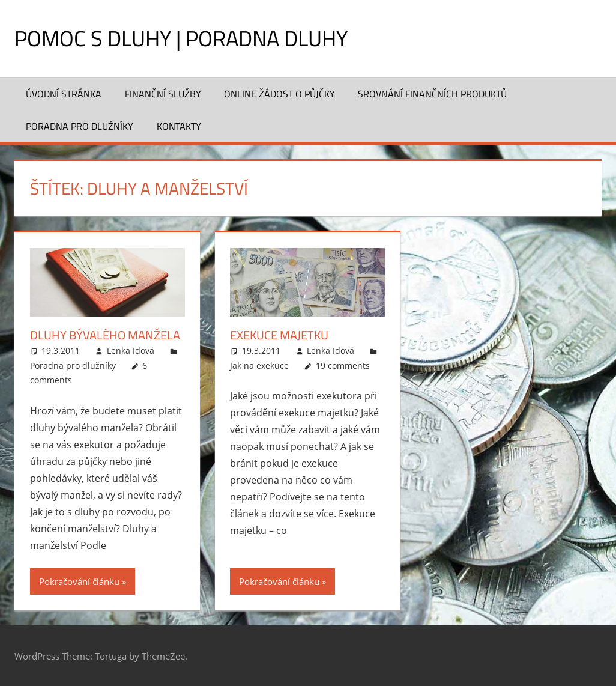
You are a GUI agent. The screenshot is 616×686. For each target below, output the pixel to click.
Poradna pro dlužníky (80, 126)
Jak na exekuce (259, 366)
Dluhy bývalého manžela (105, 335)
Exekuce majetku (279, 335)
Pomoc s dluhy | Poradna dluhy (181, 38)
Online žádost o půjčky (279, 94)
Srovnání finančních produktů (432, 94)
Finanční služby (163, 94)
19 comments (343, 366)
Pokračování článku (79, 581)
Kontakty (179, 126)
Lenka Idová (131, 351)
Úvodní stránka (64, 94)
